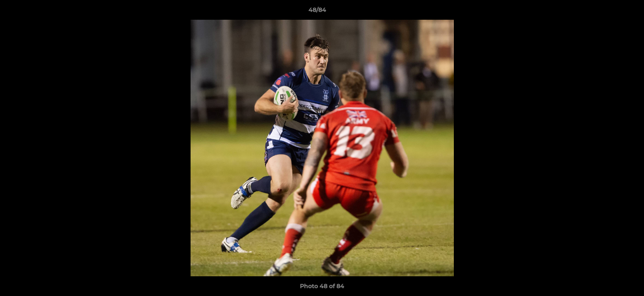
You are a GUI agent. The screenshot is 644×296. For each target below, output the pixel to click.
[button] (609, 12)
